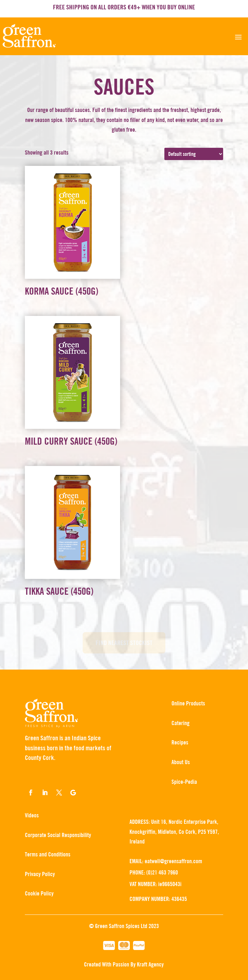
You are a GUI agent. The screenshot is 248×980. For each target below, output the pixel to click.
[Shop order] (194, 154)
